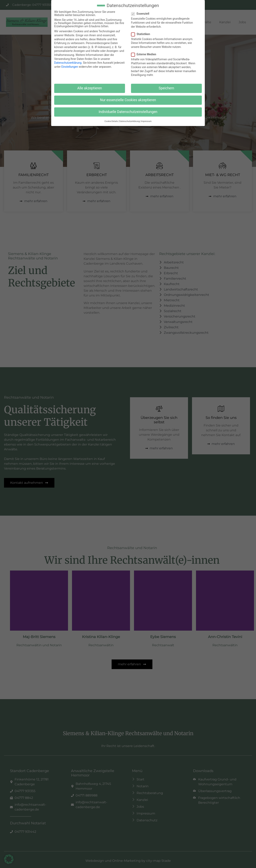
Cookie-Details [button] (111, 121)
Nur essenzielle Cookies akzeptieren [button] (128, 100)
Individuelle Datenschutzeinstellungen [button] (128, 112)
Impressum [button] (146, 121)
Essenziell (141, 14)
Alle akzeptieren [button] (90, 88)
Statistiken (142, 34)
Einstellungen (70, 67)
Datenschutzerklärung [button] (129, 121)
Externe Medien (145, 54)
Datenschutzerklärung (68, 63)
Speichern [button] (166, 88)
